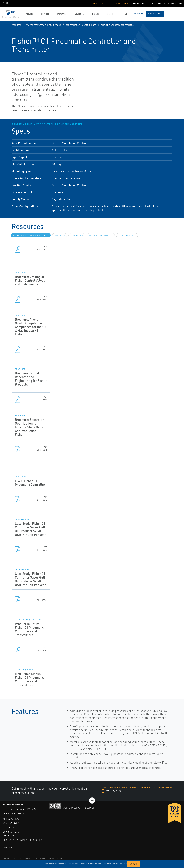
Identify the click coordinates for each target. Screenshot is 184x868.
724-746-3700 (114, 791)
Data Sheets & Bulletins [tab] (101, 235)
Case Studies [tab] (77, 235)
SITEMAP (51, 858)
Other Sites (8, 847)
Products (16, 25)
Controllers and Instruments (81, 25)
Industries (36, 840)
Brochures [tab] (60, 235)
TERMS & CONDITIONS (13, 858)
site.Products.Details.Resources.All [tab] (31, 235)
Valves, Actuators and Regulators (44, 25)
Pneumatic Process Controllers (117, 25)
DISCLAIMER (40, 858)
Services (22, 840)
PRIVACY (29, 858)
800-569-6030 (11, 832)
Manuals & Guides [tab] (127, 235)
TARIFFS (61, 858)
